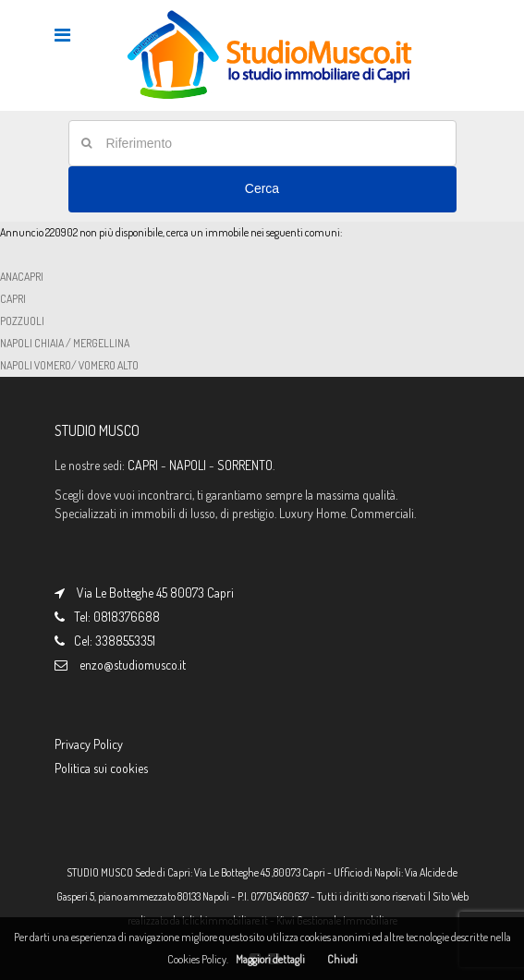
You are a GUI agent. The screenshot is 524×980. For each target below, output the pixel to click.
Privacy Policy (89, 744)
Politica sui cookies (101, 768)
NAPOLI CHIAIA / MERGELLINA (65, 343)
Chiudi (342, 959)
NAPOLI (188, 465)
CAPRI (13, 299)
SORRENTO (245, 465)
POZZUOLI (22, 321)
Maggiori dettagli (270, 959)
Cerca (262, 188)
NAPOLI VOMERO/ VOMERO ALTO (69, 365)
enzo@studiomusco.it (133, 665)
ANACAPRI (22, 277)
